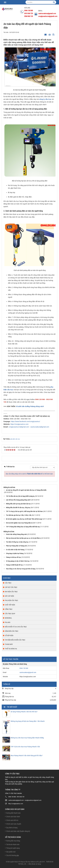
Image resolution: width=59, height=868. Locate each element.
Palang (8, 622)
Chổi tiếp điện (10, 605)
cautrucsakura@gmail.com (40, 427)
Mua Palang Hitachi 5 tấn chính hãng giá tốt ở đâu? (27, 756)
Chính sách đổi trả (12, 820)
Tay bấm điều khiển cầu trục (15, 640)
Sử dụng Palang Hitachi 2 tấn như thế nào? (24, 712)
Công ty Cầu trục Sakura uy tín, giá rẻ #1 (32, 862)
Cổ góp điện (9, 636)
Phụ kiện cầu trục (12, 600)
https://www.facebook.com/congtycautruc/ (25, 421)
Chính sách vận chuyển (14, 824)
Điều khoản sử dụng (35, 864)
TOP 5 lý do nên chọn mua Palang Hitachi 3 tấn (25, 747)
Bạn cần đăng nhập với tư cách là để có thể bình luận (29, 474)
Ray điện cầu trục (11, 592)
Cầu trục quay (10, 614)
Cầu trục (8, 583)
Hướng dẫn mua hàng (13, 841)
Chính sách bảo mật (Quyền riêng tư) (18, 831)
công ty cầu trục (45, 99)
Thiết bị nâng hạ (11, 649)
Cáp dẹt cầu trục (11, 587)
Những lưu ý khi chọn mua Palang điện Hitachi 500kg (27, 738)
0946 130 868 (24, 668)
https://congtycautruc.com (20, 424)
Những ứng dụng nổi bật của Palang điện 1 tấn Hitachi (28, 721)
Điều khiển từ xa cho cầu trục (16, 627)
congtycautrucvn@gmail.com (19, 427)
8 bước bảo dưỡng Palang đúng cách (30, 406)
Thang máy (9, 644)
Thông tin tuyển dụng (13, 848)
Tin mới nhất (12, 707)
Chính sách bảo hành (13, 817)
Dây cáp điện (9, 596)
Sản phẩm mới (11, 852)
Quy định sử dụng (12, 828)
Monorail (8, 618)
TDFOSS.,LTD (22, 864)
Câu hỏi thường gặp (13, 855)
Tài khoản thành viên (13, 844)
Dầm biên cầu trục (12, 631)
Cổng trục (9, 609)
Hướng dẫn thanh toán (13, 813)
